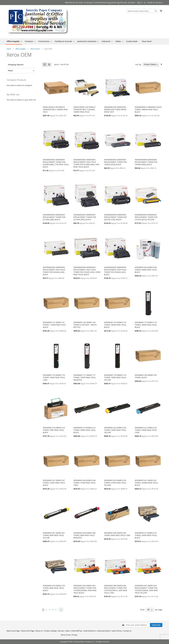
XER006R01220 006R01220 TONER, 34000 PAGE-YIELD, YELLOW (115, 430)
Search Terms (117, 631)
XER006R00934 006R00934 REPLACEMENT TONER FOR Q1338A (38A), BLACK (54, 217)
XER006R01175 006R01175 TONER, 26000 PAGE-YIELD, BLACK (146, 325)
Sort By (138, 64)
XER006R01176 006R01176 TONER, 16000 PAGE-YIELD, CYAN (54, 377)
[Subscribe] (156, 625)
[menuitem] (14, 41)
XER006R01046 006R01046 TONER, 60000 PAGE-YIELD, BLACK (146, 270)
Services (61, 631)
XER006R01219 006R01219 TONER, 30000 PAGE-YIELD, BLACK (84, 430)
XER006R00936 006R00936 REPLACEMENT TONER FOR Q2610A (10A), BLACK (115, 217)
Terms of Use (66, 635)
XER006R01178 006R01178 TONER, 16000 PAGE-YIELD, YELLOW (115, 377)
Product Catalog (50, 631)
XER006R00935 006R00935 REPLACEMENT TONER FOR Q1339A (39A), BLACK (85, 217)
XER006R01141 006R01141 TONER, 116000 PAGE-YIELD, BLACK (54, 325)
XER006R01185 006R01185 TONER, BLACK (146, 376)
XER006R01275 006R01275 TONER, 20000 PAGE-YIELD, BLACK (146, 535)
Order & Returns (90, 631)
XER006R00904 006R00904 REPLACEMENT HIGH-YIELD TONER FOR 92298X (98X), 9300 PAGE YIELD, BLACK (86, 163)
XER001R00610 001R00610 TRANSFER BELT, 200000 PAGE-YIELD (55, 109)
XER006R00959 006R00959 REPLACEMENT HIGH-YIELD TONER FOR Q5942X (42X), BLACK (115, 271)
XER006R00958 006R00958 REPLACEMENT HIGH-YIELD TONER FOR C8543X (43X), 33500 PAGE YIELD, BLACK (87, 271)
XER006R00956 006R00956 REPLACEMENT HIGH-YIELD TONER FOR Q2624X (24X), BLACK (54, 271)
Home (9, 49)
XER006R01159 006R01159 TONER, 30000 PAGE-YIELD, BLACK (115, 325)
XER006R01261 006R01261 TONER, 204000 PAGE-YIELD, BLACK (146, 483)
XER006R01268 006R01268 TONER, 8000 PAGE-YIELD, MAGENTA (84, 535)
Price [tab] (10, 71)
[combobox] (142, 11)
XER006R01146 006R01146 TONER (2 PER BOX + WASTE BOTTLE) (85, 325)
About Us (39, 631)
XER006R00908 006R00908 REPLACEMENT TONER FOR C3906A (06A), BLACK (146, 162)
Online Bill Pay (77, 631)
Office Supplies (21, 49)
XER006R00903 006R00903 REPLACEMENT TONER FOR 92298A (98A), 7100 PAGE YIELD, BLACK (56, 163)
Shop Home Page (28, 631)
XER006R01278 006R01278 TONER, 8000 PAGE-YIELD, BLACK (54, 588)
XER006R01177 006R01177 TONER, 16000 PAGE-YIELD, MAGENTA (84, 377)
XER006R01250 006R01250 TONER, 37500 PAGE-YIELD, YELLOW (115, 483)
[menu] (84, 41)
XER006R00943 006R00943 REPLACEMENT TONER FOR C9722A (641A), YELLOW (146, 217)
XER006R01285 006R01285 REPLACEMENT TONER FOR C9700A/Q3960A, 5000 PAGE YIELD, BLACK (85, 589)
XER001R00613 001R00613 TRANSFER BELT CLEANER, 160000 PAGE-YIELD (84, 109)
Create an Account (155, 2)
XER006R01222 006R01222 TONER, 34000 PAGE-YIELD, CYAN (146, 430)
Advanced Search (104, 631)
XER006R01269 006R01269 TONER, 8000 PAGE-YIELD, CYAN (117, 534)
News (68, 631)
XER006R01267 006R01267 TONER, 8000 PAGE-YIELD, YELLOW (54, 535)
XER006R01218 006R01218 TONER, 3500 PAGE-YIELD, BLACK (54, 430)
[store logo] (38, 22)
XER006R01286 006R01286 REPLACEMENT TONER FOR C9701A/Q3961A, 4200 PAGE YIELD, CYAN (116, 589)
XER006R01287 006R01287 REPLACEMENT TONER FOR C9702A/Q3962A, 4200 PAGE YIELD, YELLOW (146, 589)
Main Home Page (13, 631)
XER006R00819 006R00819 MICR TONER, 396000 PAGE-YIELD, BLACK (148, 109)
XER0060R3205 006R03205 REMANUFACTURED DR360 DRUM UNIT (115, 109)
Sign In (140, 2)
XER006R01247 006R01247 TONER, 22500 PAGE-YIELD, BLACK (54, 483)
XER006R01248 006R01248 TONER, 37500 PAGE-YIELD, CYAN (84, 483)
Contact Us (127, 631)
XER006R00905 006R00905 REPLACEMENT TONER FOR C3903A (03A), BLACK (115, 162)
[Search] (156, 11)
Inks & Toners (35, 49)
